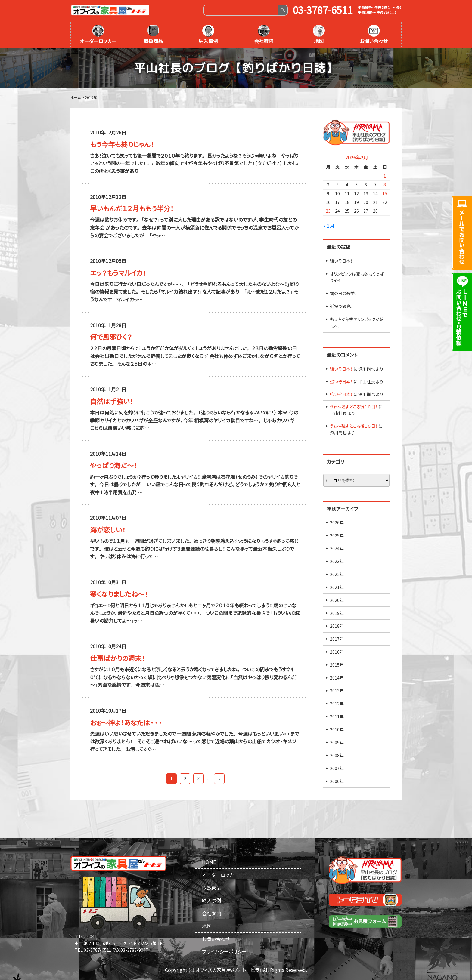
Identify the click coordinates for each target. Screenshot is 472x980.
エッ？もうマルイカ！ (118, 273)
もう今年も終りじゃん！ (122, 144)
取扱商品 (153, 35)
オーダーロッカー (98, 35)
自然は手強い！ (112, 401)
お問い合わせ (374, 35)
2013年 (337, 691)
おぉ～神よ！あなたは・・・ (126, 722)
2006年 (337, 781)
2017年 (337, 639)
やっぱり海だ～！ (114, 465)
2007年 (337, 768)
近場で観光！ (341, 306)
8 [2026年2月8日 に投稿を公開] (385, 185)
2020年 (337, 600)
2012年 (337, 704)
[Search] (241, 10)
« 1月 (329, 226)
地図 (319, 35)
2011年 (337, 717)
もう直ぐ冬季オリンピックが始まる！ (357, 322)
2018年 (337, 626)
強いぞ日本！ (341, 261)
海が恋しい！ (108, 530)
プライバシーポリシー (224, 951)
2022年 (337, 574)
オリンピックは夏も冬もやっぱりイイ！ (357, 277)
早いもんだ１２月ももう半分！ (132, 208)
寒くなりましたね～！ (119, 594)
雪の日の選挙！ (343, 293)
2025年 (337, 535)
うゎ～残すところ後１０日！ (354, 407)
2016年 (337, 652)
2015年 (337, 665)
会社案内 (264, 35)
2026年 (337, 522)
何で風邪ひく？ (111, 337)
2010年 (337, 729)
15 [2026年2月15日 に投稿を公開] (385, 193)
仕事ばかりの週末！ (118, 658)
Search (283, 10)
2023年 (337, 561)
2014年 (337, 678)
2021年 (337, 587)
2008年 (337, 755)
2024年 (337, 548)
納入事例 (208, 35)
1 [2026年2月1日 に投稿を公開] (385, 176)
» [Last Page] (219, 778)
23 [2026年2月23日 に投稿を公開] (328, 211)
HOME (209, 862)
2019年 (337, 613)
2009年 (337, 742)
